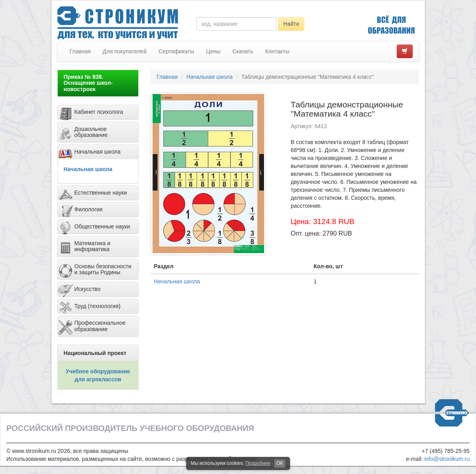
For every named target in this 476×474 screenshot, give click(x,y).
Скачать (243, 51)
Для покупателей (125, 51)
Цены (213, 51)
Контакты (277, 51)
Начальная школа (88, 169)
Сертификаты (176, 51)
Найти (291, 24)
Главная (80, 51)
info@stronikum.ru (447, 459)
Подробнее (258, 463)
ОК (280, 463)
